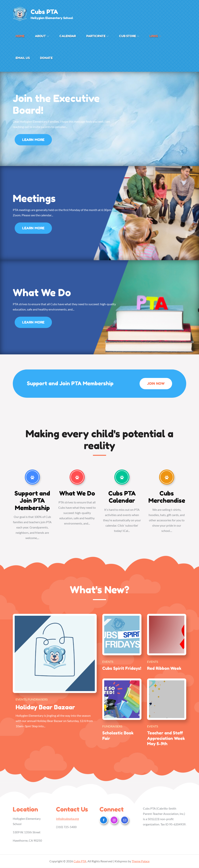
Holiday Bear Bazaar (45, 707)
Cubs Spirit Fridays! (122, 668)
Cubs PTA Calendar (122, 497)
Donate (46, 58)
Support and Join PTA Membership (32, 501)
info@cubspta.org (67, 819)
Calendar (68, 36)
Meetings (34, 198)
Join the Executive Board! (56, 104)
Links (155, 36)
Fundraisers (38, 699)
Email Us (23, 58)
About (42, 36)
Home (20, 36)
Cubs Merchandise (167, 497)
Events (21, 699)
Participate (98, 36)
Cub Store (129, 36)
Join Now (158, 385)
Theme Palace (141, 861)
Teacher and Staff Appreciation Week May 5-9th (166, 738)
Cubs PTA (44, 12)
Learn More (33, 141)
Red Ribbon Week (164, 668)
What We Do (42, 293)
